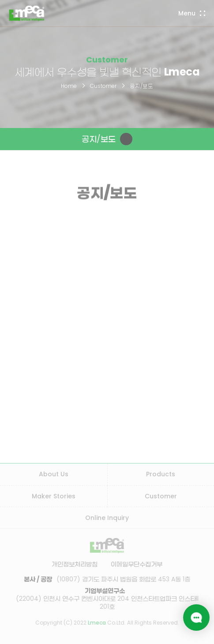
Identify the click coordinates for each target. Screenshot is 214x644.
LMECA (27, 13)
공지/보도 (141, 86)
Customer (103, 86)
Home (69, 86)
